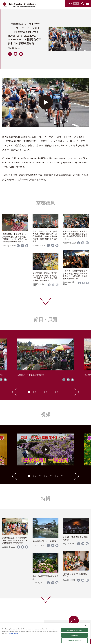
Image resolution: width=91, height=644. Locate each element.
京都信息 (46, 203)
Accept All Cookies (75, 630)
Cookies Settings (75, 641)
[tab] (29, 392)
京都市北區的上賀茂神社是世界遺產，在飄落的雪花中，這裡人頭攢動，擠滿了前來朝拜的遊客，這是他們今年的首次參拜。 (45, 236)
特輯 (46, 499)
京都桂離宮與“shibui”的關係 (44, 541)
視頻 (46, 414)
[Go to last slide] (14, 392)
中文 (76, 3)
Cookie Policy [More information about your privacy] (13, 634)
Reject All (75, 635)
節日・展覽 (46, 319)
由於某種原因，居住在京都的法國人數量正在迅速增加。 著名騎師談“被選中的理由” (15, 541)
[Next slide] (77, 392)
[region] (45, 633)
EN (71, 3)
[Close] (85, 625)
